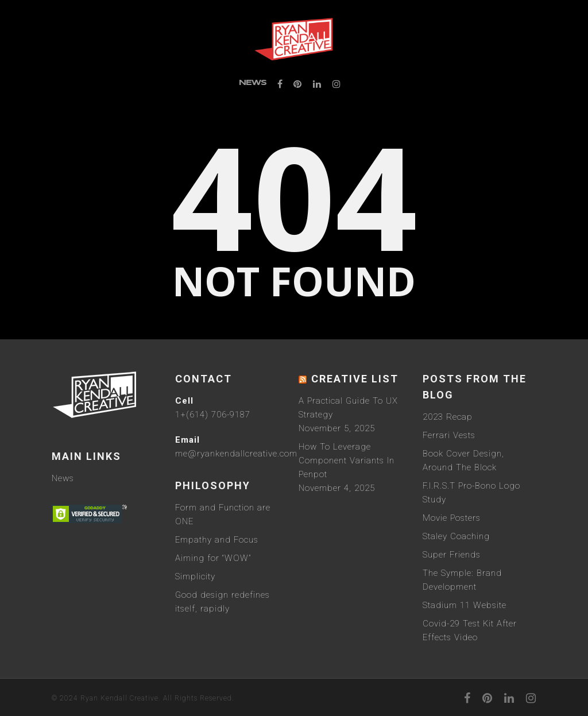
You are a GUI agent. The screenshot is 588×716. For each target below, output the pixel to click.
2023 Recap (448, 417)
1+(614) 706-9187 (213, 415)
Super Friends (452, 555)
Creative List (355, 379)
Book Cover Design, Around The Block (463, 460)
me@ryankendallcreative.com (236, 454)
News (253, 83)
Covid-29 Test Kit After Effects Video (470, 630)
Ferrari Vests (449, 435)
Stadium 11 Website (465, 605)
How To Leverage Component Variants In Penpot (347, 460)
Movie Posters (452, 518)
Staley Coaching (456, 536)
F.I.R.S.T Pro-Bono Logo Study (471, 493)
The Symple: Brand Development (462, 580)
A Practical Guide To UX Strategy (348, 408)
